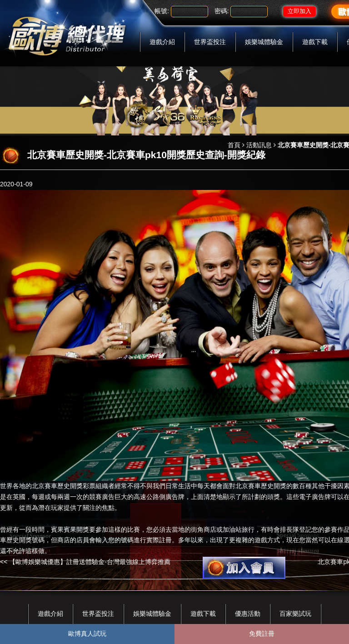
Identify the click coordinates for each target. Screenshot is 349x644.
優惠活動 (248, 614)
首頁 (234, 145)
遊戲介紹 (162, 42)
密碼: (222, 11)
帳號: (162, 11)
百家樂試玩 (295, 614)
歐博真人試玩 (87, 634)
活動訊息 (259, 145)
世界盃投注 (210, 42)
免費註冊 (262, 634)
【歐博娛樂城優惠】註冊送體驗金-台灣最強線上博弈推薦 (90, 562)
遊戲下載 (315, 42)
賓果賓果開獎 (70, 529)
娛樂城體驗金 (264, 42)
